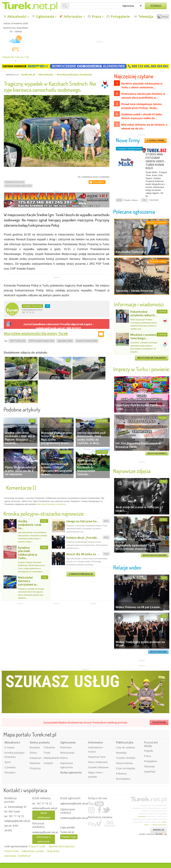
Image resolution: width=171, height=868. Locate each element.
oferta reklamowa (44, 815)
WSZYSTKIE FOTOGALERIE (155, 555)
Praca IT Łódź (37, 846)
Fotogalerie (120, 16)
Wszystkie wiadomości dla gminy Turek (36, 333)
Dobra (33, 753)
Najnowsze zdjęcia (132, 471)
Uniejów (48, 763)
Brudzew (35, 747)
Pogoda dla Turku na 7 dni (16, 59)
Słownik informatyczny (61, 846)
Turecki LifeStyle (126, 758)
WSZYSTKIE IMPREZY (157, 453)
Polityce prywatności (159, 825)
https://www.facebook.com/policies (51, 504)
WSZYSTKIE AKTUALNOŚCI (152, 358)
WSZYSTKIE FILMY (158, 652)
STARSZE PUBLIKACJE (81, 574)
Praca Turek (11, 851)
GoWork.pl (24, 856)
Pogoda (148, 751)
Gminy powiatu (40, 742)
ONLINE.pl (161, 834)
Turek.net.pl (28, 74)
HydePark (150, 772)
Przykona (35, 768)
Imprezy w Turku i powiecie (141, 369)
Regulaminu (142, 816)
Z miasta (9, 747)
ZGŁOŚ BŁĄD (159, 722)
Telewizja (146, 16)
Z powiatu (10, 767)
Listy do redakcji (125, 747)
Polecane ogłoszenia (134, 212)
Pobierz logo (69, 837)
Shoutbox (10, 772)
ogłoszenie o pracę (33, 851)
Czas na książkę (126, 768)
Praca (97, 16)
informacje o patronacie (44, 839)
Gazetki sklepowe (98, 767)
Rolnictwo (66, 747)
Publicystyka (125, 742)
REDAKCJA (159, 830)
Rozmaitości (123, 779)
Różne (64, 758)
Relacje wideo (127, 567)
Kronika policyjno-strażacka (74, 74)
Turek (47, 753)
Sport (8, 762)
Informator (73, 16)
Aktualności (17, 16)
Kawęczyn (36, 758)
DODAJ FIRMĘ (157, 140)
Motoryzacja (67, 753)
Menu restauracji (98, 762)
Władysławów (52, 758)
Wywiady (121, 753)
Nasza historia (124, 763)
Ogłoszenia (45, 16)
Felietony (121, 774)
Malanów (35, 763)
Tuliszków (49, 747)
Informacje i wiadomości (139, 304)
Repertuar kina (97, 757)
